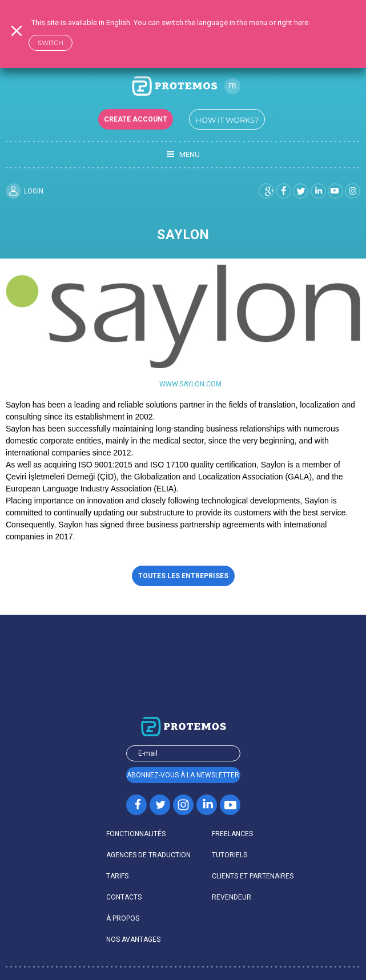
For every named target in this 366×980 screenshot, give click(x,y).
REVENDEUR (232, 897)
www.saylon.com (190, 384)
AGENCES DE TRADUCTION (148, 855)
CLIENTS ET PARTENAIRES (253, 876)
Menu (183, 155)
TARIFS (117, 876)
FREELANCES (232, 834)
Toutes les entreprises (183, 576)
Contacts (124, 897)
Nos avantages (133, 939)
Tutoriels (230, 855)
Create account (136, 119)
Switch (51, 43)
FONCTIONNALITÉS (136, 834)
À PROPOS (123, 918)
